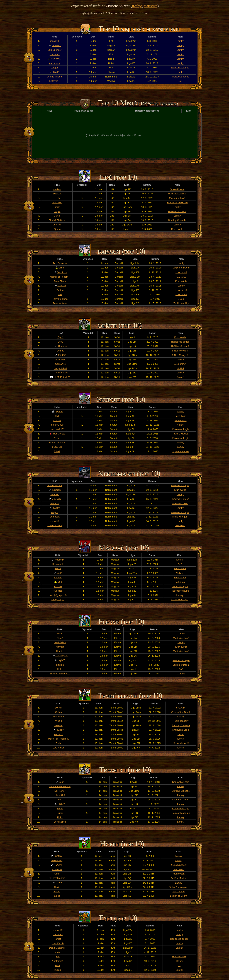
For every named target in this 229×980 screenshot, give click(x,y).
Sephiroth (62, 272)
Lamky (180, 41)
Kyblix (57, 198)
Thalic (57, 887)
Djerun (57, 229)
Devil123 (56, 499)
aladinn (57, 189)
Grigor (57, 211)
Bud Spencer (54, 50)
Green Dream (177, 189)
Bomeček (55, 517)
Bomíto (60, 351)
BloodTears (60, 281)
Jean (60, 573)
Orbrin (62, 268)
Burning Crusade (177, 220)
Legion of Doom (181, 268)
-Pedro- (60, 800)
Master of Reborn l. (60, 277)
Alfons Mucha (55, 77)
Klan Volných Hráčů (177, 203)
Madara (62, 355)
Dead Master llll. (58, 948)
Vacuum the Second (60, 786)
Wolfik (59, 721)
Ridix (59, 743)
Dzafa (59, 883)
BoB (180, 81)
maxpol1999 (61, 368)
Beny (60, 342)
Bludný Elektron (57, 220)
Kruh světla (177, 229)
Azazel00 (57, 869)
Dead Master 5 (57, 443)
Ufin (60, 582)
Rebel (57, 438)
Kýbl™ (57, 72)
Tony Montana (60, 299)
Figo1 (60, 337)
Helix (60, 669)
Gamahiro (57, 203)
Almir (57, 874)
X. (179, 965)
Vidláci (180, 368)
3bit (60, 294)
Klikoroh (56, 490)
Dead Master (59, 717)
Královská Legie (181, 429)
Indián (57, 207)
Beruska (63, 346)
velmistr (57, 225)
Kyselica (57, 194)
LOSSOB (57, 447)
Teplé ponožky (181, 303)
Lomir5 (57, 420)
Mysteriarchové (177, 198)
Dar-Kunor (60, 791)
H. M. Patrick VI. (62, 377)
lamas (57, 896)
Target (55, 68)
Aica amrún (180, 364)
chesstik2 (55, 41)
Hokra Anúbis (179, 957)
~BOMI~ (59, 865)
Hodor (58, 568)
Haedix (60, 651)
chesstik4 (60, 360)
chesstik (56, 45)
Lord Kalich (60, 642)
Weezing (59, 725)
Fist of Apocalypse (179, 887)
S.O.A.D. (181, 277)
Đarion (60, 290)
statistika (151, 6)
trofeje (137, 6)
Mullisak (59, 734)
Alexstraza (55, 63)
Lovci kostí (181, 272)
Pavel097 (56, 59)
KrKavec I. (54, 81)
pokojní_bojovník (58, 595)
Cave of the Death (181, 712)
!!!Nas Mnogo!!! (180, 351)
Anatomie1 (58, 961)
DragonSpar (58, 600)
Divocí (181, 299)
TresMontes (59, 434)
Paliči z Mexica (181, 434)
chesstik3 (55, 54)
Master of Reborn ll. (59, 739)
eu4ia (58, 952)
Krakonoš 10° (57, 429)
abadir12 (55, 503)
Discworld (180, 525)
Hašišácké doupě (180, 68)
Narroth (60, 647)
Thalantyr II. (62, 656)
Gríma (58, 712)
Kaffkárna (180, 582)
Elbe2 (57, 451)
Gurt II (57, 216)
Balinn (57, 892)
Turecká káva (60, 303)
